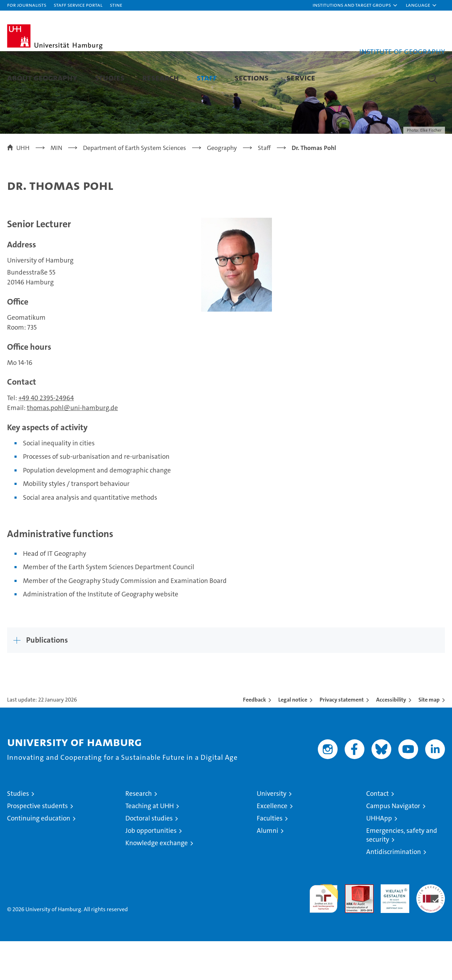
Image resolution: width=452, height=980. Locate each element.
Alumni (267, 869)
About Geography (42, 77)
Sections (252, 77)
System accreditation (431, 931)
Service (301, 77)
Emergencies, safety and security (402, 874)
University (272, 832)
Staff (207, 77)
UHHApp (379, 857)
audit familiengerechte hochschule (324, 934)
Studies (110, 77)
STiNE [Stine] (116, 5)
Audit (352, 927)
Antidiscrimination (394, 891)
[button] (355, 5)
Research (161, 77)
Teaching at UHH (150, 845)
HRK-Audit (393, 927)
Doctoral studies (149, 857)
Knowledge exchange (157, 882)
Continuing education (39, 857)
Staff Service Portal (78, 5)
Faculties (270, 857)
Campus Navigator (393, 845)
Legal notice (293, 738)
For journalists (27, 5)
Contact (377, 832)
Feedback (254, 738)
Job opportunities (151, 869)
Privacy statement (342, 738)
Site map (429, 738)
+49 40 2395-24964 (46, 436)
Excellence (272, 845)
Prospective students (37, 845)
